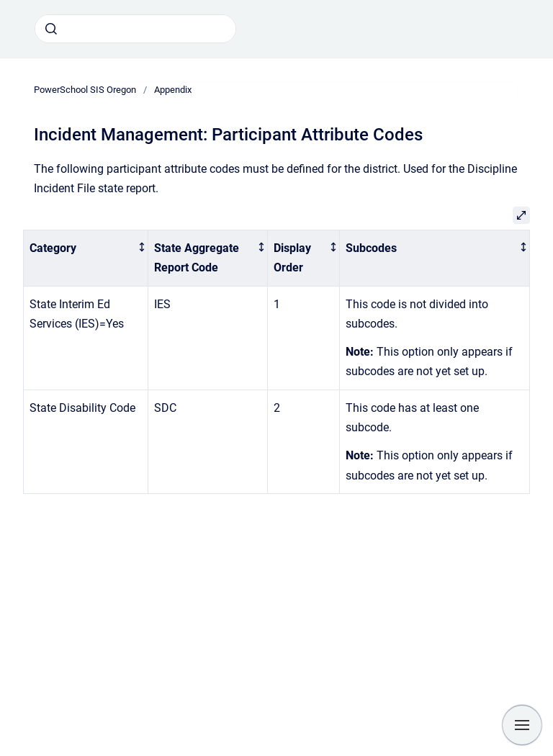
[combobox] (135, 29)
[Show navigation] (522, 725)
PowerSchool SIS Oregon (85, 90)
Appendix (173, 90)
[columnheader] (86, 258)
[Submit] (51, 29)
